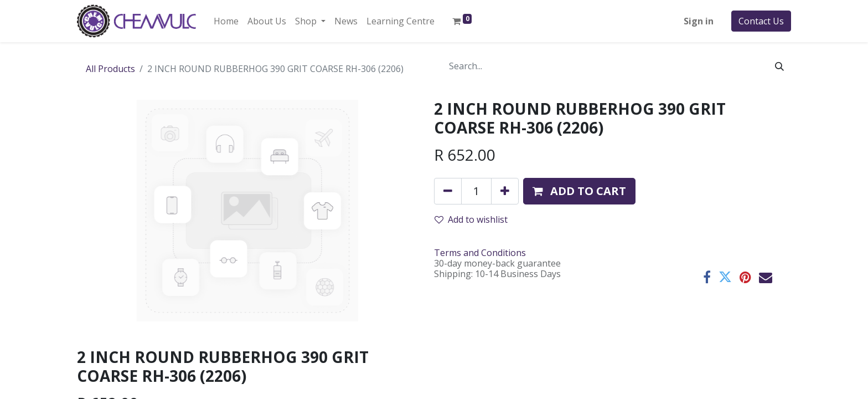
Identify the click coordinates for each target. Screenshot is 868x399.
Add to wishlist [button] (471, 219)
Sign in (699, 21)
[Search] (779, 66)
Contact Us (761, 21)
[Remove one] (448, 191)
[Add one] (505, 191)
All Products (110, 69)
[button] (579, 191)
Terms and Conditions (480, 253)
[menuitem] (226, 21)
